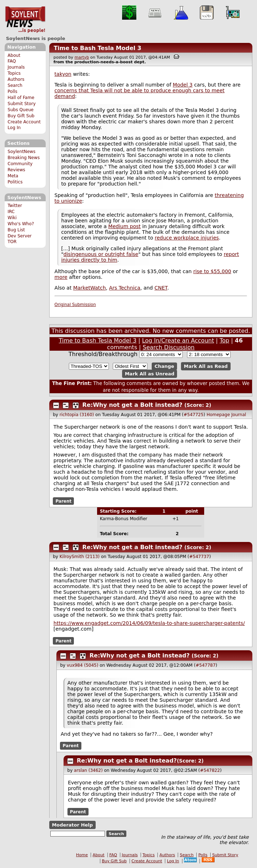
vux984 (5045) (82, 665)
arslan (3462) (88, 770)
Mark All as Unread (150, 374)
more (61, 277)
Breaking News (24, 158)
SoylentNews (25, 20)
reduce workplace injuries (187, 238)
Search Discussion (169, 347)
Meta (13, 176)
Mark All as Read (206, 366)
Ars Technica (125, 288)
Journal (239, 415)
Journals (16, 67)
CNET (161, 288)
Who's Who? (21, 224)
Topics (14, 73)
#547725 (193, 415)
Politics (15, 182)
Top (224, 341)
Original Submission (75, 305)
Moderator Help (72, 825)
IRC (11, 212)
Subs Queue (21, 110)
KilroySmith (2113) (80, 557)
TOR (12, 242)
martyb (82, 57)
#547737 (199, 557)
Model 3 (183, 85)
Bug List (16, 230)
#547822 (210, 770)
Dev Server (19, 236)
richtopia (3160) (77, 415)
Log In (14, 128)
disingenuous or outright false (101, 254)
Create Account (24, 122)
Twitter (15, 206)
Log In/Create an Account (178, 341)
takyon (63, 74)
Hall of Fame (21, 98)
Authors (16, 79)
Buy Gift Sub (21, 116)
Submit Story (22, 104)
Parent (63, 501)
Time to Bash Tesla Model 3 (97, 48)
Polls (12, 92)
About (14, 55)
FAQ (12, 61)
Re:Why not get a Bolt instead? (132, 405)
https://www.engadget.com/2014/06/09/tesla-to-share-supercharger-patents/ (149, 623)
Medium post (124, 226)
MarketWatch (90, 288)
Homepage (218, 415)
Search (15, 85)
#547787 (206, 665)
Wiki (12, 218)
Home (82, 855)
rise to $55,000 (212, 271)
